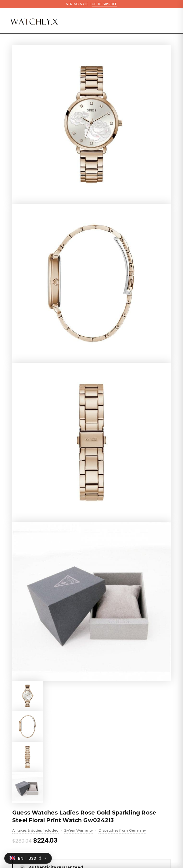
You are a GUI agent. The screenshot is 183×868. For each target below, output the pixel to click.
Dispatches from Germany (122, 831)
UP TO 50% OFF (104, 4)
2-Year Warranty (79, 831)
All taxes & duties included (35, 831)
